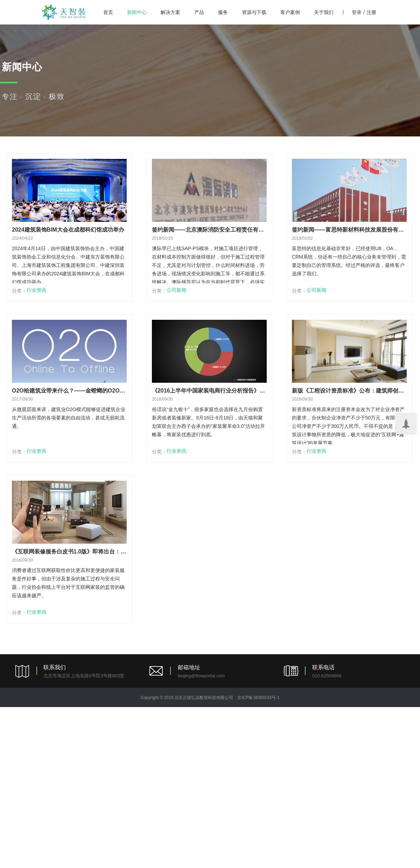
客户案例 (290, 12)
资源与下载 (254, 12)
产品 (199, 12)
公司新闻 (176, 290)
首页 (108, 12)
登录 (357, 12)
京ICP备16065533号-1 (258, 698)
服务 (223, 12)
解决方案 (170, 12)
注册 (371, 12)
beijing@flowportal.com (201, 676)
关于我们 (324, 12)
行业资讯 (36, 290)
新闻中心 (137, 12)
